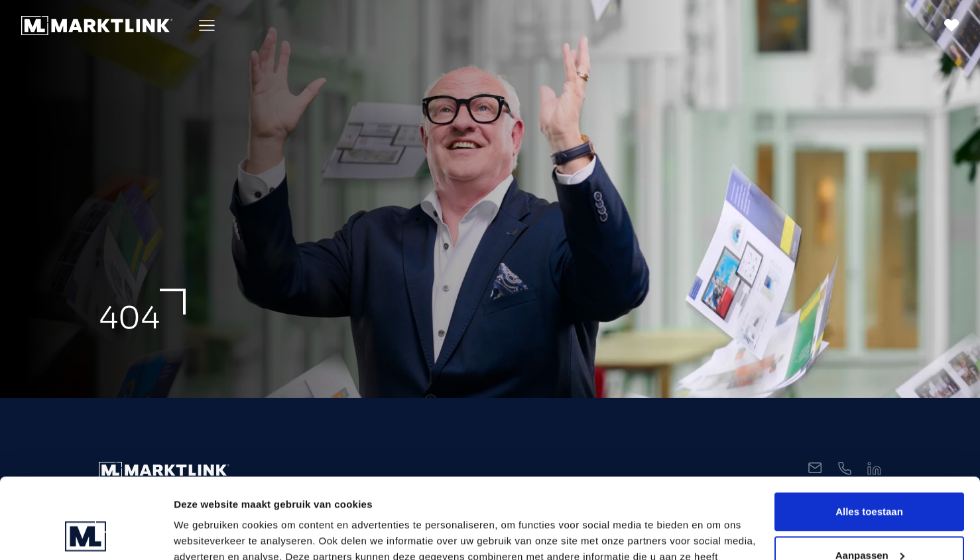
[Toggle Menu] (207, 26)
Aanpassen (870, 479)
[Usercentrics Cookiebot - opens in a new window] (86, 534)
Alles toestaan (869, 436)
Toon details (203, 534)
